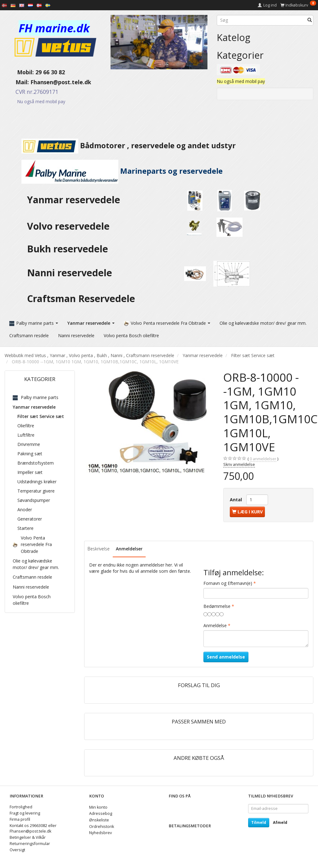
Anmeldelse (215, 624)
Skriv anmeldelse (239, 462)
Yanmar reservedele (74, 200)
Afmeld (280, 821)
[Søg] (310, 20)
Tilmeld (259, 821)
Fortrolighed (21, 805)
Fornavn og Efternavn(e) (228, 581)
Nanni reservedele (71, 273)
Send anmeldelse (226, 655)
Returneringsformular (30, 842)
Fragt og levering (25, 811)
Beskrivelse (99, 547)
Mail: (18, 82)
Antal (236, 497)
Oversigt (17, 848)
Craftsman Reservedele (81, 299)
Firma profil (20, 817)
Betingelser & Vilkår (28, 836)
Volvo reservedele (71, 226)
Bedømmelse (217, 604)
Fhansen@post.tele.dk (61, 82)
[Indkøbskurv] (298, 5)
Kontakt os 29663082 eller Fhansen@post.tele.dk (33, 827)
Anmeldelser (129, 547)
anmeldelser (263, 457)
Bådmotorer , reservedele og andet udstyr (120, 145)
